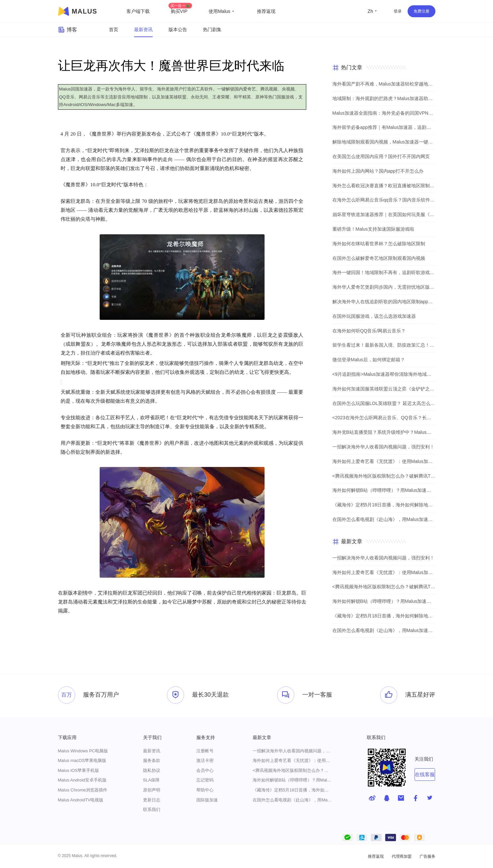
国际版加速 (207, 800)
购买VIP (180, 11)
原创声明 (152, 790)
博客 (68, 30)
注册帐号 (205, 751)
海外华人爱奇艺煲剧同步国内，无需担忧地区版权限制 (384, 287)
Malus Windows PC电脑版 (83, 751)
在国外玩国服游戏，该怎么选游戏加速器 (374, 316)
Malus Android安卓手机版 (82, 780)
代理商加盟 (402, 856)
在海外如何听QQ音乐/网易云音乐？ (369, 331)
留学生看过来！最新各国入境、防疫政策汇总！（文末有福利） (384, 345)
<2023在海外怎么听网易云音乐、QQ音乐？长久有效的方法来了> (384, 418)
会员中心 (205, 770)
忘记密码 (205, 780)
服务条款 (152, 760)
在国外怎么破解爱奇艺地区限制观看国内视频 (379, 258)
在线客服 (425, 774)
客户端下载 (138, 11)
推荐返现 (266, 11)
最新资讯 (143, 29)
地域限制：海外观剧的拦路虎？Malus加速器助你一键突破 (384, 98)
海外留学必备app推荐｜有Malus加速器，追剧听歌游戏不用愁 (384, 127)
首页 (114, 29)
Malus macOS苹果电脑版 (82, 760)
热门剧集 (212, 29)
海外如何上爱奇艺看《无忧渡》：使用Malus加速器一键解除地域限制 (384, 461)
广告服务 (427, 856)
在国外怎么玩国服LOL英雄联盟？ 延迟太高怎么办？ (384, 403)
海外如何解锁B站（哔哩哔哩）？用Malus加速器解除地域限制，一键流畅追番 (384, 490)
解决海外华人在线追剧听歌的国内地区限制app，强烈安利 (384, 302)
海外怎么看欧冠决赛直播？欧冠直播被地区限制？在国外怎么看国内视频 (384, 186)
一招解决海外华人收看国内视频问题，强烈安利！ (383, 447)
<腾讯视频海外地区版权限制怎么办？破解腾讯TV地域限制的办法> (384, 476)
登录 (398, 11)
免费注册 (421, 11)
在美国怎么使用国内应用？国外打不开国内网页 (381, 156)
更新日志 (152, 800)
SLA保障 (151, 780)
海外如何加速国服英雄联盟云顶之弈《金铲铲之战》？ (384, 389)
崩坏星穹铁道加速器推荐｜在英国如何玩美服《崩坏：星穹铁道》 (384, 214)
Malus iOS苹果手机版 (79, 770)
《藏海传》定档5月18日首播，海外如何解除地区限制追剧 (384, 505)
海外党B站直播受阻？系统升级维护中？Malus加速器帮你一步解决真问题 (384, 432)
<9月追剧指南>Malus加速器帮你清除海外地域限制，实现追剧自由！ (384, 374)
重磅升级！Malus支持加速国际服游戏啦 (373, 229)
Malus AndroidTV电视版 (81, 800)
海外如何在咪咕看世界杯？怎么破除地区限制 (379, 244)
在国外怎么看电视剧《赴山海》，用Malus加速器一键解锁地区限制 (384, 519)
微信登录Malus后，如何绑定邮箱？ (369, 360)
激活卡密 (205, 760)
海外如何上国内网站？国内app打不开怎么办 (378, 171)
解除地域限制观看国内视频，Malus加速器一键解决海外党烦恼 (384, 142)
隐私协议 (152, 770)
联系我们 (152, 810)
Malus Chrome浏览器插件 (83, 790)
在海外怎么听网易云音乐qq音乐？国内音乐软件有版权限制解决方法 (384, 200)
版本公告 (178, 29)
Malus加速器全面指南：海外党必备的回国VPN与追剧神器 (384, 113)
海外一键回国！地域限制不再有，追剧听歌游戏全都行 (384, 272)
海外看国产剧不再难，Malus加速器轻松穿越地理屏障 (384, 84)
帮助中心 (205, 790)
